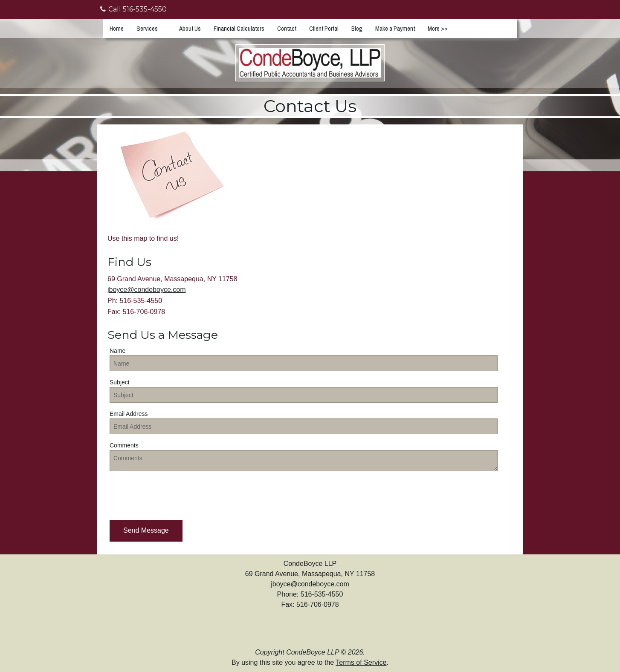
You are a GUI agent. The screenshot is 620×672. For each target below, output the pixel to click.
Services (147, 28)
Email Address (129, 414)
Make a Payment (395, 28)
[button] (146, 531)
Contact (287, 28)
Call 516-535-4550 (133, 9)
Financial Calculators (239, 28)
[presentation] (174, 495)
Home (117, 28)
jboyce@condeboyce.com (146, 290)
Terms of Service (361, 662)
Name (117, 351)
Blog (357, 28)
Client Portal (324, 28)
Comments (124, 445)
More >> (438, 28)
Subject (120, 382)
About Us (190, 28)
